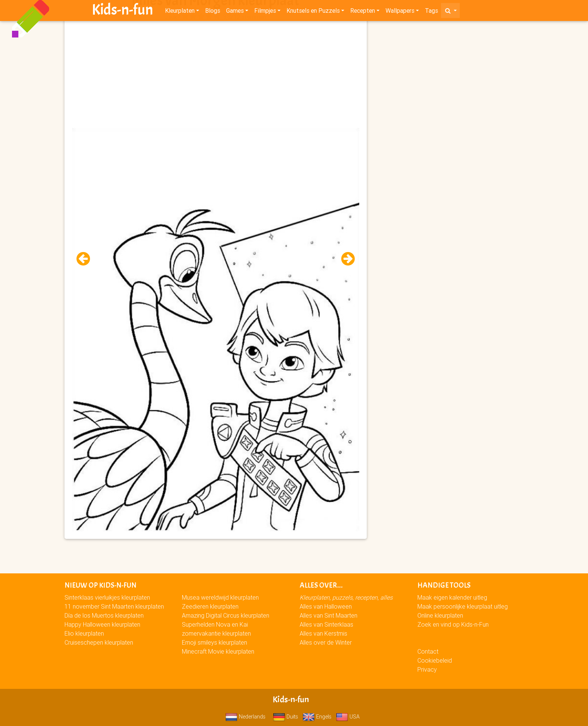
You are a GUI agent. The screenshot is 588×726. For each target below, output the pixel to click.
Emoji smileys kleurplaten (214, 642)
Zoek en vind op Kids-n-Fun (453, 624)
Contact (428, 651)
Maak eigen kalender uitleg (452, 597)
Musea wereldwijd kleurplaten (220, 597)
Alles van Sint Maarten (328, 615)
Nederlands (245, 717)
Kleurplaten (180, 12)
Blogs (213, 12)
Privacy (427, 669)
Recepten (363, 12)
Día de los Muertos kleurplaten (104, 615)
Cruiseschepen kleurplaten (99, 642)
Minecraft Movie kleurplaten (218, 651)
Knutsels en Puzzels (313, 12)
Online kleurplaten (440, 615)
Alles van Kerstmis (323, 633)
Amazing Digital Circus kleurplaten (226, 615)
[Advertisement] (216, 75)
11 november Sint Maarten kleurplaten (114, 606)
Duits (286, 717)
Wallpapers (400, 12)
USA (348, 717)
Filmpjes (265, 12)
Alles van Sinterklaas (326, 624)
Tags (431, 12)
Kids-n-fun (122, 11)
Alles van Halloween (326, 606)
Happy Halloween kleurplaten (102, 624)
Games (235, 12)
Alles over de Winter (326, 642)
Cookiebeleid (435, 660)
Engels (317, 717)
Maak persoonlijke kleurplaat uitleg (463, 606)
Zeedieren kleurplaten (210, 606)
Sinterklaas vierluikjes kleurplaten (107, 597)
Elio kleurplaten (84, 633)
